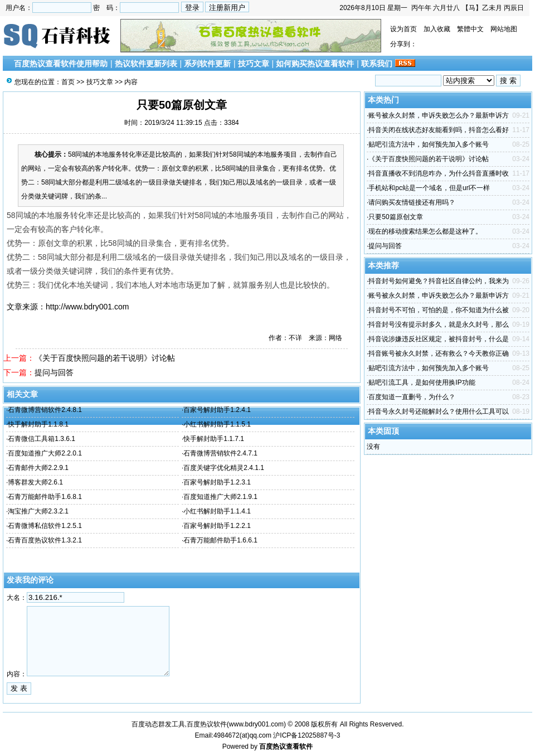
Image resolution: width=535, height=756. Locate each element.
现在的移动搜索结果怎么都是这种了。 (425, 231)
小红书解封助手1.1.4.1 (217, 511)
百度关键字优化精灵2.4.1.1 (224, 468)
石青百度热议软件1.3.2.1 (45, 540)
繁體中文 (470, 29)
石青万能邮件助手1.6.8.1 (45, 497)
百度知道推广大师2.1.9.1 (220, 497)
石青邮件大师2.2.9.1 (38, 468)
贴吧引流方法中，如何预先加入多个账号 (429, 144)
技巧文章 (254, 64)
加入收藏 (437, 29)
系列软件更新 (207, 64)
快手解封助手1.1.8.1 (38, 424)
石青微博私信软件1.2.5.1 (45, 526)
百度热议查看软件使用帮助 (61, 64)
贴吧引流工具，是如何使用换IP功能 (422, 382)
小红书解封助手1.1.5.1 (217, 424)
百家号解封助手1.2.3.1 (217, 482)
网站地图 (504, 29)
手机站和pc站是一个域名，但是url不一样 (429, 188)
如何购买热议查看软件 (315, 64)
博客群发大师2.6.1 (35, 482)
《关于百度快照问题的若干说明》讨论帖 (105, 358)
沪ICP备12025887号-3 (307, 735)
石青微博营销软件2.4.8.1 (45, 410)
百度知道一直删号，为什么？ (412, 397)
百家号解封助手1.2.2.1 (217, 526)
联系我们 (377, 64)
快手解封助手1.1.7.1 (214, 439)
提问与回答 (54, 372)
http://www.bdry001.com (87, 307)
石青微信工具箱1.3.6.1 (42, 439)
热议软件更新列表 (146, 64)
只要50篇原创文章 (395, 217)
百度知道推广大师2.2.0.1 (45, 453)
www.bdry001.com (256, 724)
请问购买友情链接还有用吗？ (412, 202)
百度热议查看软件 (286, 747)
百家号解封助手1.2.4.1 (217, 410)
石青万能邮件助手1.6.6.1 (220, 540)
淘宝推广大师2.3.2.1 (38, 511)
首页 (68, 82)
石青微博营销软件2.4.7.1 (220, 453)
